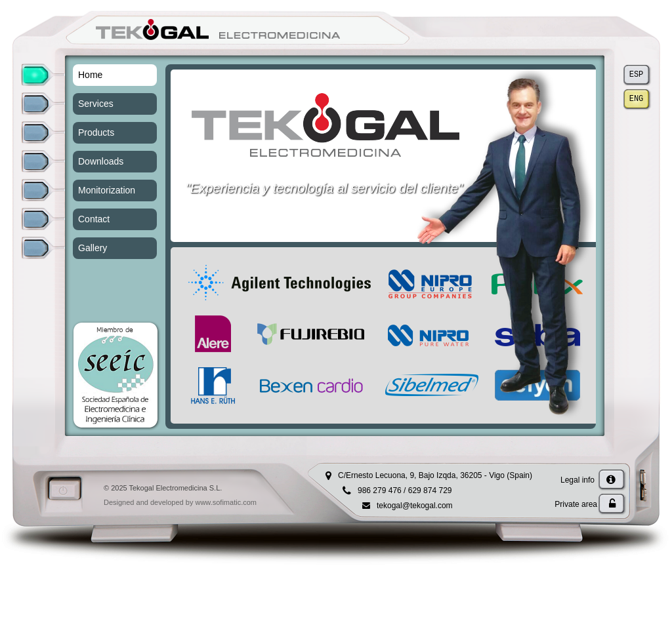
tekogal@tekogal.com (415, 506)
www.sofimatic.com (226, 502)
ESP (637, 75)
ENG (637, 99)
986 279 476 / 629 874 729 (405, 490)
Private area (585, 504)
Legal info (588, 480)
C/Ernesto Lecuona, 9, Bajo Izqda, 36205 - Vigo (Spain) (435, 475)
